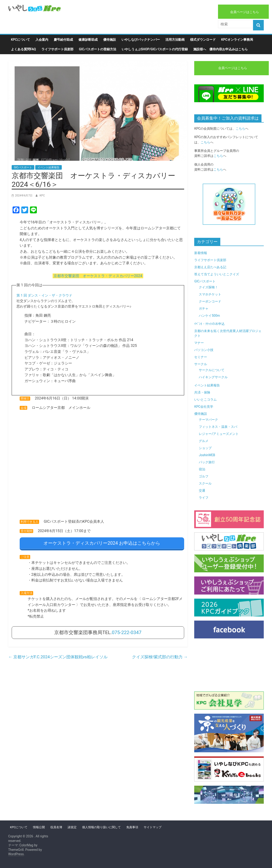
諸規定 (72, 827)
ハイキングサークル (213, 377)
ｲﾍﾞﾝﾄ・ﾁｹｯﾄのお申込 (209, 324)
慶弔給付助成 (63, 40)
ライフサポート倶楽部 (57, 49)
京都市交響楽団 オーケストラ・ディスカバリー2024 (98, 276)
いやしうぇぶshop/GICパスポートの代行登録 (155, 49)
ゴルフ (204, 476)
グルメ (204, 441)
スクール (205, 483)
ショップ (205, 448)
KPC (42, 196)
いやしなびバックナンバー (141, 40)
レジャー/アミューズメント (219, 434)
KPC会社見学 (204, 407)
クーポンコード (210, 301)
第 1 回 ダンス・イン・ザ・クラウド (44, 295)
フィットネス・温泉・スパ (218, 427)
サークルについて (212, 370)
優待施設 (110, 40)
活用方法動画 (175, 40)
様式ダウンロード (203, 40)
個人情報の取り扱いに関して (101, 827)
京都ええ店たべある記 (210, 267)
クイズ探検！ (208, 287)
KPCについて (20, 40)
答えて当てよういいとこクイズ (217, 274)
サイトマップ (153, 827)
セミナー (201, 357)
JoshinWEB (207, 455)
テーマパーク (208, 420)
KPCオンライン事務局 (237, 40)
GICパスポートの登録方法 (98, 49)
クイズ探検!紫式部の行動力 (160, 655)
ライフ (204, 498)
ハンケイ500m (209, 316)
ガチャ (204, 308)
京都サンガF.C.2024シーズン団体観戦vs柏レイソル (58, 655)
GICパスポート (23, 167)
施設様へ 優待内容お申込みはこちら (221, 49)
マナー (199, 343)
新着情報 (201, 253)
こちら (240, 129)
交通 (202, 490)
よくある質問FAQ (23, 49)
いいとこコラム (205, 399)
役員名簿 (56, 827)
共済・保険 (202, 392)
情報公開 (39, 827)
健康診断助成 (88, 40)
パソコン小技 (204, 350)
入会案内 (42, 40)
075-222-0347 (127, 630)
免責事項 (132, 827)
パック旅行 (207, 462)
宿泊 (202, 469)
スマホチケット (210, 294)
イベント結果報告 (48, 167)
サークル (201, 364)
